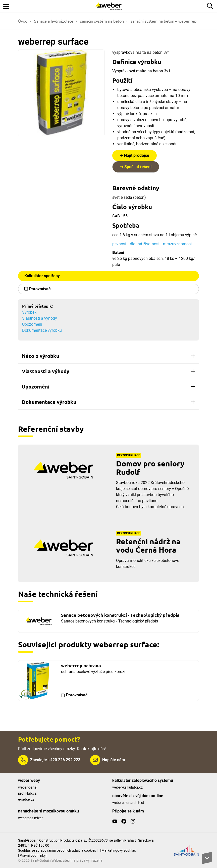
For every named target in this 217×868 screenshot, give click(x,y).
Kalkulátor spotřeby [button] (42, 276)
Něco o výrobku (108, 356)
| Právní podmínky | (33, 855)
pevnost (119, 244)
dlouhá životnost (145, 244)
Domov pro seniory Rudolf (150, 468)
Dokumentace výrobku (42, 330)
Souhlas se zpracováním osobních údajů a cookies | (58, 850)
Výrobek (29, 312)
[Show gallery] (61, 93)
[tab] (108, 356)
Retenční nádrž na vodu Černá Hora (148, 546)
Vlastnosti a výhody (40, 318)
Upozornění (32, 324)
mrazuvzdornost (177, 244)
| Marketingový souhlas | (119, 850)
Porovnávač (40, 289)
